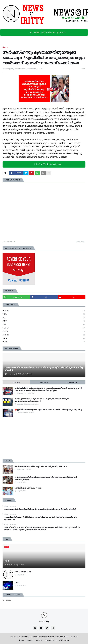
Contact (39, 640)
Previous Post (9, 242)
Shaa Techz (73, 636)
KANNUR (44, 328)
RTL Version (64, 640)
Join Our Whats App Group (45, 164)
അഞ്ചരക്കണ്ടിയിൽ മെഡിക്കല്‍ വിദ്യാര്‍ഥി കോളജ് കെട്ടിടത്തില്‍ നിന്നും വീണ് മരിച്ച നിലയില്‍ (43, 369)
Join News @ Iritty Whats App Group (45, 32)
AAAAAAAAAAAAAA (23, 572)
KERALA (44, 332)
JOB (44, 324)
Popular (16, 382)
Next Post (80, 242)
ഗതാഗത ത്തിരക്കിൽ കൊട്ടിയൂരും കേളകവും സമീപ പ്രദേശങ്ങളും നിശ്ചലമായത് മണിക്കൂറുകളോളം (46, 478)
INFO (44, 317)
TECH (44, 339)
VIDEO (44, 342)
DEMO (17, 582)
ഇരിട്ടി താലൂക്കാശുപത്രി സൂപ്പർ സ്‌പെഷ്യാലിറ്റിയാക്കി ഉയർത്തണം (41, 466)
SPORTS (44, 335)
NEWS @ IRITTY (49, 636)
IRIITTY (44, 321)
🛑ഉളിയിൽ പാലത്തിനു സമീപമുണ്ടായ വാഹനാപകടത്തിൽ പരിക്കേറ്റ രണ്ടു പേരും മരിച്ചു (48, 410)
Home (5, 47)
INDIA (44, 314)
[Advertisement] (44, 438)
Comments (72, 382)
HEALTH (44, 311)
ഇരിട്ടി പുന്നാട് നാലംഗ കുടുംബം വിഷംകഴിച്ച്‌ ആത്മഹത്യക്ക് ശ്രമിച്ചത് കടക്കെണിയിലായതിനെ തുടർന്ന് (42, 400)
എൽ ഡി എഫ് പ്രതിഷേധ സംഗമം (28, 488)
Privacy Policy (51, 640)
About (30, 640)
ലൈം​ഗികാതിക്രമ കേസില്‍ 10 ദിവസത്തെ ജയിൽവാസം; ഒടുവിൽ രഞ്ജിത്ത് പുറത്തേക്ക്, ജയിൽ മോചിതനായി (41, 518)
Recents (44, 382)
